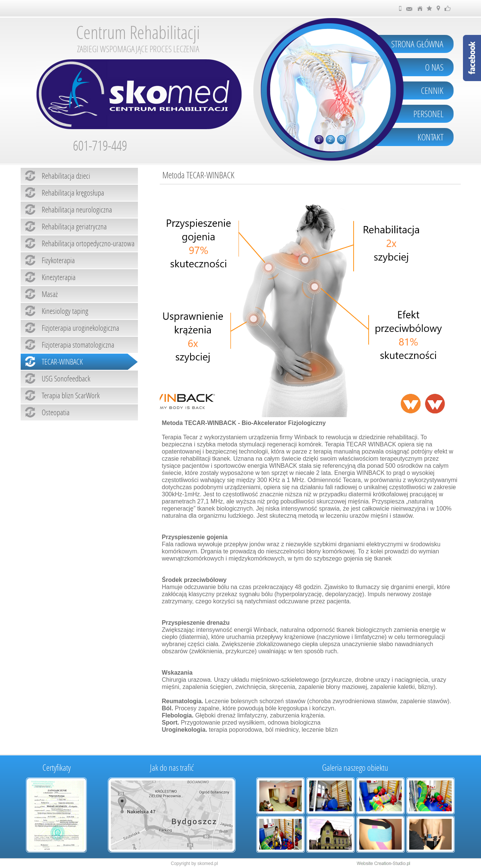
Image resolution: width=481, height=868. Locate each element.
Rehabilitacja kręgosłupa (73, 193)
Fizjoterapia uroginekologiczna (80, 328)
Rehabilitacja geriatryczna (74, 226)
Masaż (50, 294)
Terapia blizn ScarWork (71, 395)
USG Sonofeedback (66, 378)
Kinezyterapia (59, 277)
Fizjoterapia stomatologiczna (78, 345)
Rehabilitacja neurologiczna (77, 209)
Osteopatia (56, 412)
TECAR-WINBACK (62, 362)
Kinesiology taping (65, 311)
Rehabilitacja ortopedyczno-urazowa (88, 243)
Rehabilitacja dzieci (66, 176)
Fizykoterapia (58, 260)
